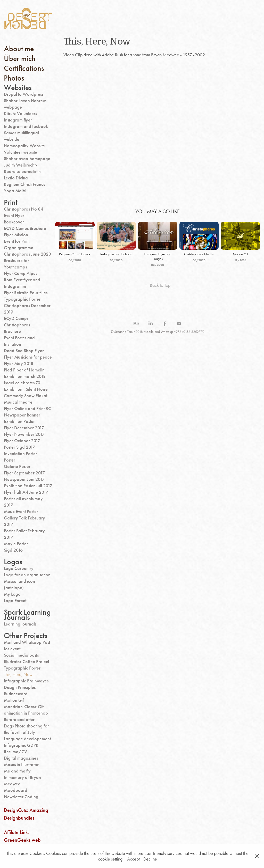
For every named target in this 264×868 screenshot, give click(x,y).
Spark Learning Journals (27, 615)
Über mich (20, 58)
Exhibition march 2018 (25, 376)
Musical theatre (18, 402)
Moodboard (16, 790)
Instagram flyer (18, 120)
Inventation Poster (20, 454)
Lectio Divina (16, 178)
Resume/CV (15, 752)
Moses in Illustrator (21, 765)
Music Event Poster (21, 511)
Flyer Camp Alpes (20, 273)
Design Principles (20, 687)
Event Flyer (14, 215)
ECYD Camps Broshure (25, 228)
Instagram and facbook (26, 126)
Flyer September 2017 (24, 473)
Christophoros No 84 (23, 209)
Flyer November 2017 (24, 434)
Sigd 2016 (13, 550)
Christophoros (17, 325)
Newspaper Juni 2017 (24, 479)
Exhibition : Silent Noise (26, 389)
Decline (150, 859)
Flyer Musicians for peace (28, 357)
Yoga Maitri (15, 191)
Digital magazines (21, 758)
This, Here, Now (18, 674)
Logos (13, 562)
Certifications (24, 68)
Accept (133, 859)
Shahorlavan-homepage (27, 159)
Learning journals (20, 624)
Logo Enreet (15, 601)
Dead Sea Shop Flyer (24, 351)
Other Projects (26, 636)
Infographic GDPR (21, 745)
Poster (10, 460)
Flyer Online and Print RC (27, 409)
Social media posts (21, 655)
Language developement (27, 739)
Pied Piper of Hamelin (24, 370)
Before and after (19, 719)
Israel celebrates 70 (22, 383)
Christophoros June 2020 (27, 254)
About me (19, 49)
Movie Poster (16, 544)
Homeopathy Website (24, 146)
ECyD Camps (16, 318)
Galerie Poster (17, 466)
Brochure (12, 331)
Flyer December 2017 (24, 428)
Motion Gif (14, 700)
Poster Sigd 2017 (19, 447)
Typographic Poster (22, 299)
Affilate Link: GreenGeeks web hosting (22, 840)
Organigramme (19, 248)
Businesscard (16, 694)
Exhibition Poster (19, 421)
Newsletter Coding (21, 797)
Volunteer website (20, 152)
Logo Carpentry (19, 568)
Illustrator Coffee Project (26, 662)
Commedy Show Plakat (26, 396)
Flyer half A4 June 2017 (26, 492)
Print (11, 202)
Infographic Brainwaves (26, 681)
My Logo (12, 594)
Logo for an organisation (27, 575)
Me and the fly (17, 771)
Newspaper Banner (22, 415)
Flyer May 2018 (19, 363)
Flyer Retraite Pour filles (26, 293)
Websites (18, 88)
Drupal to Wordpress (24, 94)
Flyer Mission (16, 235)
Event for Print (17, 241)
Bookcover (14, 222)
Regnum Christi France (25, 184)
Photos (14, 78)
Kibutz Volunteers (20, 114)
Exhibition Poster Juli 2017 (28, 486)
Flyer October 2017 (22, 441)
